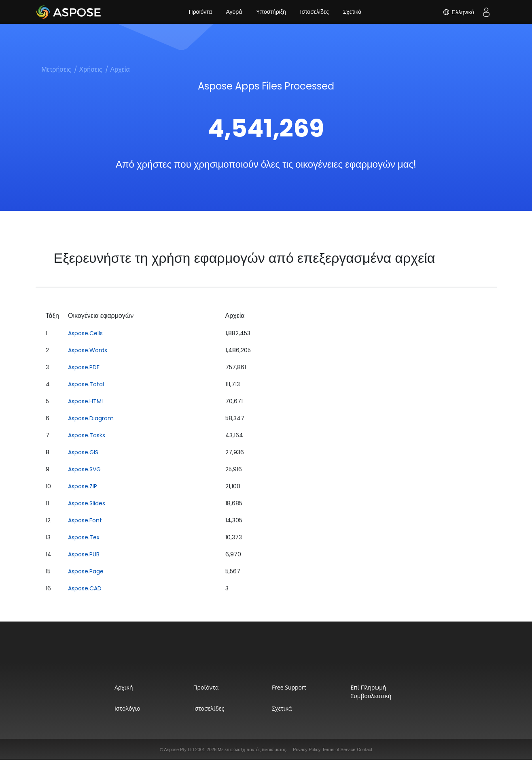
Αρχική (122, 687)
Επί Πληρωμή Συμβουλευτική (372, 692)
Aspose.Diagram (91, 418)
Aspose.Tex (84, 537)
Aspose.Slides (87, 503)
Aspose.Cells (85, 333)
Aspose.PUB (84, 554)
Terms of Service (339, 749)
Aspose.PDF (84, 367)
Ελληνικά (458, 12)
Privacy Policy (307, 749)
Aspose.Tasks (87, 435)
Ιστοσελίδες (315, 12)
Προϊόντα (200, 12)
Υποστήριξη (271, 12)
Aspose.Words (88, 350)
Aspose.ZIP (83, 486)
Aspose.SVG (84, 469)
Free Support (289, 687)
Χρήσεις (91, 69)
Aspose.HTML (86, 401)
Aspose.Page (86, 571)
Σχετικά (352, 12)
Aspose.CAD (85, 588)
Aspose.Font (85, 520)
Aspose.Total (86, 384)
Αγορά (234, 12)
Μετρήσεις (56, 69)
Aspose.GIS (83, 452)
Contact (365, 749)
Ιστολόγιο (126, 708)
